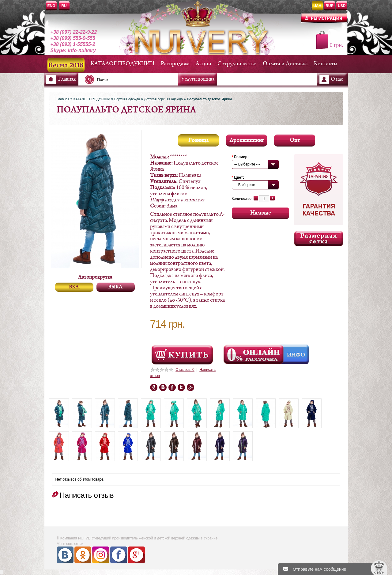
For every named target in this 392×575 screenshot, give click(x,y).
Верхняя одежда (127, 99)
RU (64, 6)
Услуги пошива (198, 79)
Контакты (326, 64)
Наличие (260, 213)
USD (342, 6)
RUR (330, 6)
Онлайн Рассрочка (254, 354)
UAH (317, 6)
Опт (295, 141)
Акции (204, 64)
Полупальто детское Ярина (209, 99)
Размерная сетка (319, 238)
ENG (51, 6)
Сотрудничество (237, 64)
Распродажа (175, 64)
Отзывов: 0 (185, 370)
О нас (337, 79)
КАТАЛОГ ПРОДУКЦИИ (123, 64)
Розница (198, 141)
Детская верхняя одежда (163, 99)
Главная (67, 79)
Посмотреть (182, 355)
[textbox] (133, 79)
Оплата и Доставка (285, 64)
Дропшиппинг (247, 141)
